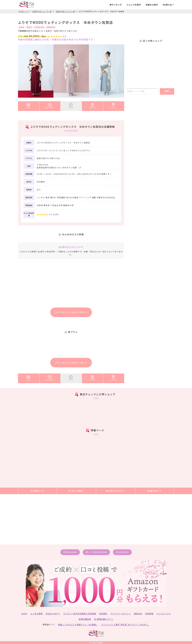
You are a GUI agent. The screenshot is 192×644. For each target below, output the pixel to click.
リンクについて (164, 614)
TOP (29, 105)
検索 (167, 91)
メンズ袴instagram (96, 552)
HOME (24, 614)
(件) (56, 214)
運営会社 (138, 614)
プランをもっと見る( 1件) (71, 363)
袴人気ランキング (115, 491)
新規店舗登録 (85, 619)
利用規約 (103, 614)
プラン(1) (92, 105)
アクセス (114, 105)
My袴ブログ (154, 491)
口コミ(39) (50, 105)
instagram (70, 552)
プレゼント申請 (76, 491)
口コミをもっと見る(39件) (71, 312)
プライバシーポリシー (121, 614)
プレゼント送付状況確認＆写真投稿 (80, 614)
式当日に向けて (53, 614)
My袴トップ (37, 491)
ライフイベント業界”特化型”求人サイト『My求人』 (125, 624)
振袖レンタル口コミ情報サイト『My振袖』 (78, 624)
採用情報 (149, 614)
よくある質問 (36, 614)
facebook (122, 552)
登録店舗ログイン (104, 619)
